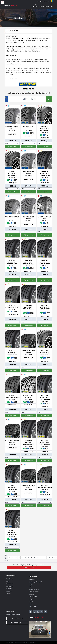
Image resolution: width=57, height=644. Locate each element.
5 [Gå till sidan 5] (25, 557)
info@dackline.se (17, 623)
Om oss (31, 602)
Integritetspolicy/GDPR (35, 589)
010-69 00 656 (47, 1)
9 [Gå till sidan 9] (38, 557)
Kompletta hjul (10, 579)
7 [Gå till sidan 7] (31, 557)
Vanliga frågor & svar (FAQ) (36, 582)
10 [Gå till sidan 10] (41, 557)
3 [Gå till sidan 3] (19, 557)
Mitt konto (32, 594)
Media (31, 604)
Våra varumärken (33, 597)
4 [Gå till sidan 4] (22, 557)
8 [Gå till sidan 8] (35, 557)
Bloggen (31, 584)
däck (22, 40)
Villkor (31, 587)
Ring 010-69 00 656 (29, 567)
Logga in (40, 1)
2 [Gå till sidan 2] (16, 557)
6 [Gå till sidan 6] (28, 557)
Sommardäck (10, 584)
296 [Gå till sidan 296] (49, 557)
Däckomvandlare (33, 606)
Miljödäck (9, 591)
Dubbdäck (9, 589)
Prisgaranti (32, 599)
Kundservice (32, 580)
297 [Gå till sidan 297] (53, 557)
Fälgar (8, 581)
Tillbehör (9, 594)
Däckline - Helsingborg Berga (13, 615)
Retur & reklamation (34, 592)
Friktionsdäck (10, 586)
